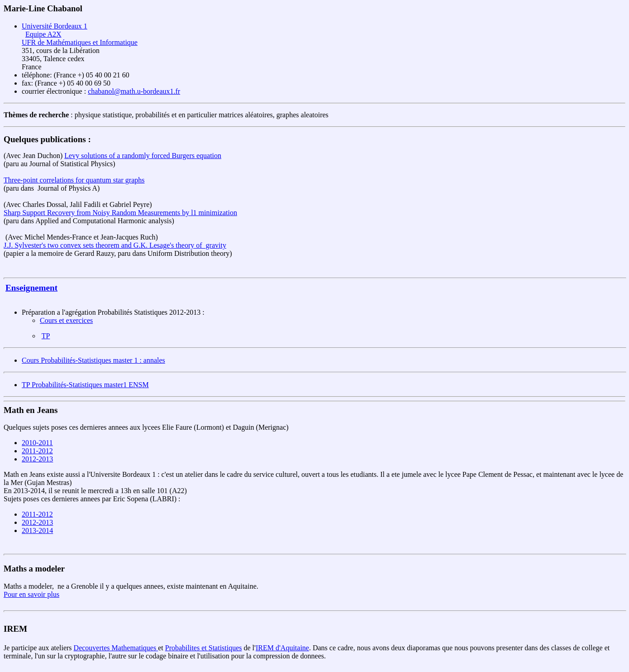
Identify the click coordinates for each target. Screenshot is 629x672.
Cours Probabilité (47, 360)
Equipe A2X (43, 34)
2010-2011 (37, 443)
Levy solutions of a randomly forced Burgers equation (143, 156)
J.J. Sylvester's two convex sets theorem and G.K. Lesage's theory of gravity (115, 245)
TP (46, 336)
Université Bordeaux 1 (55, 26)
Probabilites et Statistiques (204, 648)
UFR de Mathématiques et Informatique (80, 42)
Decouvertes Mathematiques (116, 648)
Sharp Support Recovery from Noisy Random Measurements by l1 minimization (120, 213)
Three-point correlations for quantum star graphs (74, 180)
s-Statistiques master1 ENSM (106, 385)
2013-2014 (37, 530)
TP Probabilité (43, 385)
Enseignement (31, 288)
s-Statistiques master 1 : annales (119, 360)
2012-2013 (37, 459)
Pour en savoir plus (31, 594)
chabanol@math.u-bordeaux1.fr (134, 91)
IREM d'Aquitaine (282, 648)
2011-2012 (37, 451)
